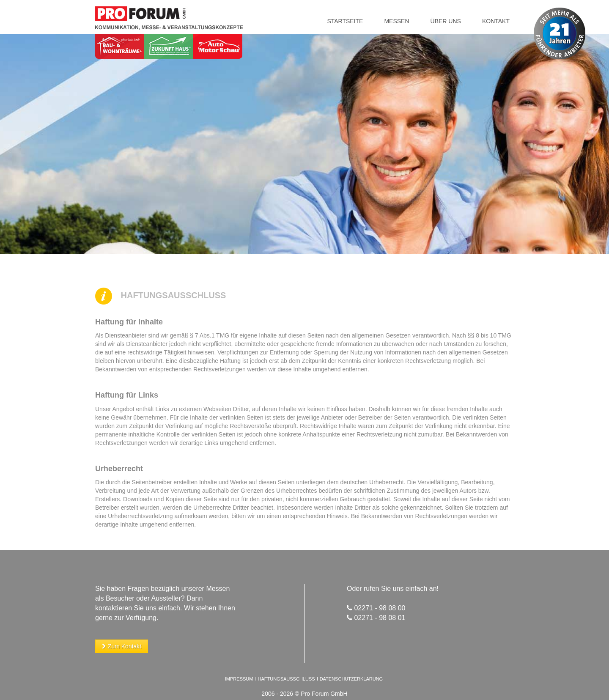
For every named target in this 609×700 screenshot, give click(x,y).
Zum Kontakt (122, 646)
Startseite (345, 21)
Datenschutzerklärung (351, 679)
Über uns (446, 21)
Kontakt (496, 21)
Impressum (239, 679)
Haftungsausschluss (287, 679)
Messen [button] (396, 21)
